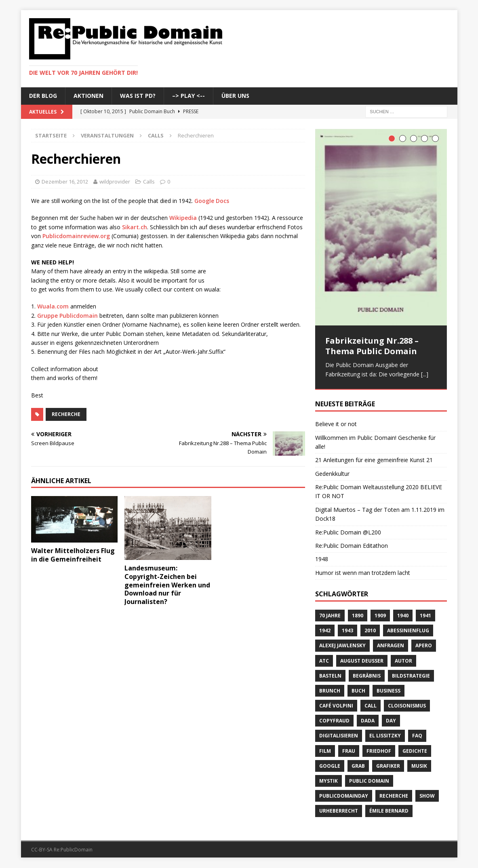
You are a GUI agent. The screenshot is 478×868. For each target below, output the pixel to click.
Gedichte (415, 751)
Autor (403, 661)
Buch (358, 691)
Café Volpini (336, 706)
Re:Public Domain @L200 (348, 533)
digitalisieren (339, 736)
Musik (419, 766)
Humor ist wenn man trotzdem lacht (363, 573)
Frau (349, 751)
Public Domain (369, 781)
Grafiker (388, 766)
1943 (347, 631)
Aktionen (88, 96)
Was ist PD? (138, 96)
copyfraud (334, 721)
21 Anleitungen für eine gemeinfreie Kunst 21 (374, 460)
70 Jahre (330, 616)
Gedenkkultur (332, 474)
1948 (322, 559)
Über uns (235, 96)
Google (330, 766)
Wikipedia (183, 218)
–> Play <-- (188, 96)
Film (325, 751)
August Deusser (362, 661)
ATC (324, 661)
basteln (330, 676)
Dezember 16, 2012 (65, 182)
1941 (425, 616)
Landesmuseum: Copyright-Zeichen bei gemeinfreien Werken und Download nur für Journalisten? (167, 585)
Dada (368, 721)
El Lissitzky (385, 736)
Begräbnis (367, 676)
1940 (403, 616)
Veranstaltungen (107, 135)
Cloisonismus (407, 706)
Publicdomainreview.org (76, 236)
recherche (66, 414)
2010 (370, 631)
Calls (149, 182)
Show (427, 796)
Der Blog (43, 96)
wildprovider (115, 182)
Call (371, 706)
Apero (424, 646)
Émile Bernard (389, 811)
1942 (325, 631)
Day (391, 721)
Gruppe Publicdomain (67, 316)
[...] (425, 374)
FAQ (417, 736)
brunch (330, 691)
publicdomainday (344, 796)
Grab (358, 766)
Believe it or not (336, 424)
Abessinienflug (408, 631)
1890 (358, 616)
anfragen (391, 646)
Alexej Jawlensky (342, 646)
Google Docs (212, 201)
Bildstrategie (411, 676)
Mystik (328, 781)
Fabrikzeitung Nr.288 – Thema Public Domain (372, 346)
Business (389, 691)
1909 (380, 616)
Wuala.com (53, 306)
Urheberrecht (339, 811)
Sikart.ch (135, 227)
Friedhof (379, 751)
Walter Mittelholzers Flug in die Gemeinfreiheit (73, 555)
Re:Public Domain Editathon (352, 546)
